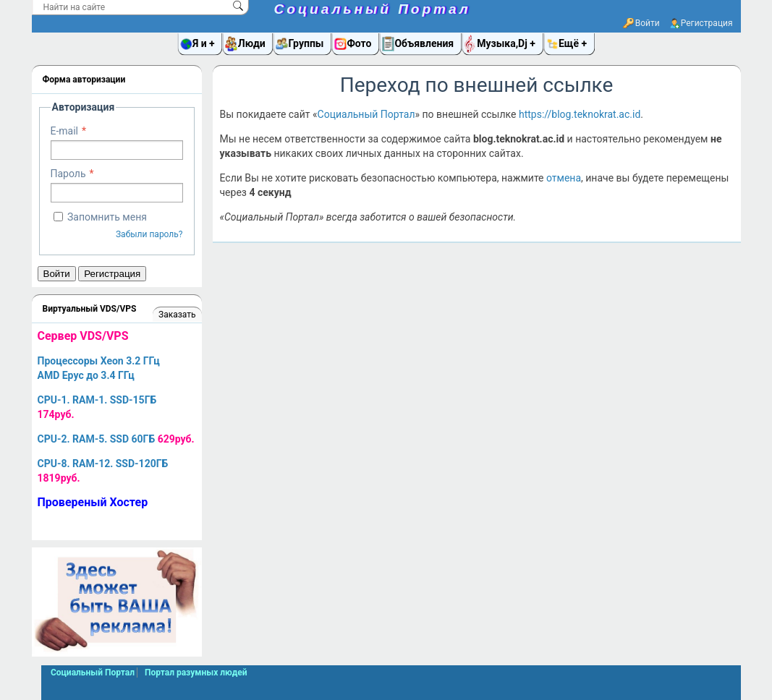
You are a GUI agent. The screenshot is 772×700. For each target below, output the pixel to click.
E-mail (65, 131)
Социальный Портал (373, 9)
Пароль (68, 174)
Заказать (177, 315)
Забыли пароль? (149, 234)
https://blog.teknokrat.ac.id (580, 114)
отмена (564, 178)
